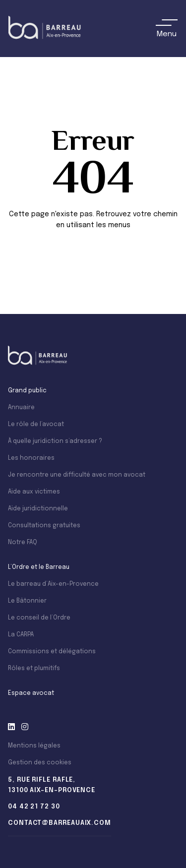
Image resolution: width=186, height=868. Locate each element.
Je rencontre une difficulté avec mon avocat (77, 475)
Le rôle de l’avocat (36, 425)
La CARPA (21, 635)
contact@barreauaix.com (60, 823)
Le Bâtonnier (27, 601)
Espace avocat (31, 693)
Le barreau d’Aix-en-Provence (53, 584)
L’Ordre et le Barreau (39, 567)
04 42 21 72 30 (34, 807)
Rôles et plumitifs (34, 669)
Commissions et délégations (52, 652)
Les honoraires (31, 458)
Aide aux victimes (34, 492)
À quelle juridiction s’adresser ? (55, 441)
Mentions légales (34, 746)
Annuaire (21, 408)
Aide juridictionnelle (38, 509)
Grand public (27, 391)
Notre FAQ (23, 543)
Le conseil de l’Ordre (39, 618)
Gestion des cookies (40, 763)
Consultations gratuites (44, 526)
